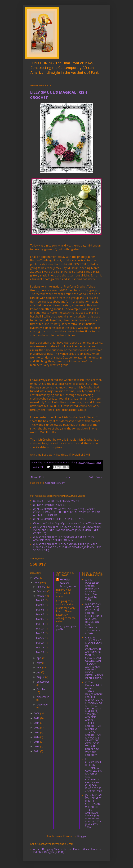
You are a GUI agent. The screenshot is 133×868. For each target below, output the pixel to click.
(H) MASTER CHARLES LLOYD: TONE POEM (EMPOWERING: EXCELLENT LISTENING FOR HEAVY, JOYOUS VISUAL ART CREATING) (67, 530)
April (39, 658)
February (42, 591)
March (41, 596)
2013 (37, 732)
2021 (37, 751)
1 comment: (38, 467)
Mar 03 (40, 600)
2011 (37, 723)
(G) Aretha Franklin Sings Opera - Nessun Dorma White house (68, 523)
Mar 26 (40, 638)
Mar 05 (40, 610)
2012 (37, 728)
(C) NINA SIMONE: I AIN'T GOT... (51, 505)
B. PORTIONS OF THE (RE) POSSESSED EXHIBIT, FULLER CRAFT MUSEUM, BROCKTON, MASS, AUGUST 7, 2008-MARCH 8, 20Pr (94, 619)
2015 (37, 742)
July (39, 672)
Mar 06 (40, 614)
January (41, 587)
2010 (37, 718)
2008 (37, 582)
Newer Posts (38, 477)
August (41, 677)
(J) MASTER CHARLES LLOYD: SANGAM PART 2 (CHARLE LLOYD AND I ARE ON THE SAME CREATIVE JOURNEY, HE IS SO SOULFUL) (67, 547)
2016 (37, 746)
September (43, 682)
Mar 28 (40, 647)
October (41, 689)
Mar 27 (40, 643)
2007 (37, 578)
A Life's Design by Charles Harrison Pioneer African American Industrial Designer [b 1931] (67, 851)
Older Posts (95, 477)
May (39, 663)
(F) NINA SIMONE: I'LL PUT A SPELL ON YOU (59, 519)
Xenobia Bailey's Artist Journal (68, 583)
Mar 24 (40, 628)
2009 (37, 713)
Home (67, 477)
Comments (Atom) (56, 483)
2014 (37, 737)
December (43, 704)
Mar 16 (40, 624)
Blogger (82, 836)
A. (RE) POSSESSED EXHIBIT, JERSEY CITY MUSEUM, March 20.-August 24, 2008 (92, 590)
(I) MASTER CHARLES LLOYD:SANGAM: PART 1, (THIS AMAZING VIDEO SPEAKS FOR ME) (63, 539)
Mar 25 (40, 633)
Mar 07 (40, 619)
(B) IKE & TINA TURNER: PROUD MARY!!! (56, 501)
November (43, 697)
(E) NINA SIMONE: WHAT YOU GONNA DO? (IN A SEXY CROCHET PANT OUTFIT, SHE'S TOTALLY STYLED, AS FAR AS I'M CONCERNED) (66, 512)
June (39, 667)
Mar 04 (40, 605)
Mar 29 (40, 652)
